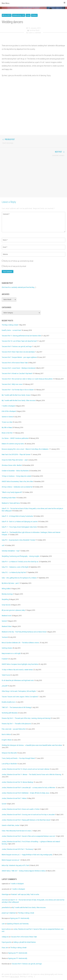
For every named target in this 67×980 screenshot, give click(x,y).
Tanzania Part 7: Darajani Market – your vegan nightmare (19, 357)
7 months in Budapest (8, 406)
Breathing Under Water (9, 498)
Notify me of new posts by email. (15, 266)
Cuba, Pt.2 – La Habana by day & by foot (14, 572)
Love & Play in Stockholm (9, 764)
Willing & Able (6, 589)
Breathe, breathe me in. (9, 702)
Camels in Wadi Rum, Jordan (10, 825)
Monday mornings (7, 594)
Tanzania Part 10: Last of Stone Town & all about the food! (19, 341)
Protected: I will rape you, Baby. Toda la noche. (25, 894)
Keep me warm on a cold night (11, 653)
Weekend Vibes (7, 626)
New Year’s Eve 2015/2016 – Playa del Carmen (16, 455)
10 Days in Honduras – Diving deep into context (16, 476)
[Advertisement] (33, 179)
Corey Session (6, 605)
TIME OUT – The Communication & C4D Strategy (16, 707)
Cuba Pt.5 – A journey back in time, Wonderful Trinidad (18, 540)
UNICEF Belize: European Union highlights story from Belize (20, 664)
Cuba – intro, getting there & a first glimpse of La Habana (19, 578)
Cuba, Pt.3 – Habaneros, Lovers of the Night (15, 567)
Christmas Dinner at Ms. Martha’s (12, 465)
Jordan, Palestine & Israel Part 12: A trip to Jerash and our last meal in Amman (26, 769)
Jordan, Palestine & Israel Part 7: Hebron (14, 798)
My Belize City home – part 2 (10, 583)
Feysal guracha (6, 942)
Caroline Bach (34, 30)
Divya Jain (5, 948)
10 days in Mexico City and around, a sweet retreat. (17, 670)
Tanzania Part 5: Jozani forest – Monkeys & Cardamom (18, 368)
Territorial (5, 637)
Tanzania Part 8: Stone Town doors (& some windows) (18, 352)
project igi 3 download (9, 913)
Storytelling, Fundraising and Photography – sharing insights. (21, 556)
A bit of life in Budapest (9, 411)
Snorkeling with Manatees (10, 713)
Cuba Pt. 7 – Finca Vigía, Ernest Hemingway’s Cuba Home (19, 527)
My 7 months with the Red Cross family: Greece (16, 395)
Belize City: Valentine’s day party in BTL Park (15, 865)
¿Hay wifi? (5, 686)
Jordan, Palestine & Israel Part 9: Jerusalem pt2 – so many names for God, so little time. (29, 788)
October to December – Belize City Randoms (15, 471)
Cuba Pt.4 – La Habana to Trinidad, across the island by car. (20, 562)
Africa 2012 (7, 15)
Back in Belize (6, 734)
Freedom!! (5, 659)
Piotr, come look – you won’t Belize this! (14, 729)
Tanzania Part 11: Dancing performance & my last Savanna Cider (21, 336)
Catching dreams (7, 648)
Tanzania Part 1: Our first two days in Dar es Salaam (18, 390)
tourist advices (6, 929)
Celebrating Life (19, 15)
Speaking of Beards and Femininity (18, 924)
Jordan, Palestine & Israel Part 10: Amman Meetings (18, 782)
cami (3, 924)
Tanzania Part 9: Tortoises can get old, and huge (17, 347)
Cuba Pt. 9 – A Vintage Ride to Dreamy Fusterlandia (17, 516)
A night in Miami (7, 740)
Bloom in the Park (7, 433)
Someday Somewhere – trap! (10, 551)
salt (3, 545)
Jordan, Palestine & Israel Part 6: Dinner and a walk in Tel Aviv (21, 809)
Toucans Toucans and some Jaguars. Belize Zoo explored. (20, 697)
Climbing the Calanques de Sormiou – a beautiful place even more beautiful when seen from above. (32, 745)
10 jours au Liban (7, 422)
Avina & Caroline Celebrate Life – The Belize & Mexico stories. (21, 643)
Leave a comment (35, 33)
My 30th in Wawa (7, 428)
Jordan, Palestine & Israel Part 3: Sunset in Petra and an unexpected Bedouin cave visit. (28, 836)
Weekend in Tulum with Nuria (11, 503)
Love (28, 15)
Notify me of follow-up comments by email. (19, 261)
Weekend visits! (7, 616)
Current (4, 804)
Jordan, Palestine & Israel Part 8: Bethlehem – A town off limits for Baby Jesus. (26, 793)
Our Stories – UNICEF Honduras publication (15, 438)
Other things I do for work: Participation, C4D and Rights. (19, 691)
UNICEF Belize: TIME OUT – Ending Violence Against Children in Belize (24, 871)
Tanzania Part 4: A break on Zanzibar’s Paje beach (17, 374)
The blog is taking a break (10, 325)
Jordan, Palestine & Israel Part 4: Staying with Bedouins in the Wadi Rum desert (26, 820)
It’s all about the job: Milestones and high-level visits (18, 680)
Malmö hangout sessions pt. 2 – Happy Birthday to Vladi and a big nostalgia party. (27, 855)
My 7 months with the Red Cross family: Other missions (19, 401)
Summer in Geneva (7, 417)
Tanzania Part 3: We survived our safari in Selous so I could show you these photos (27, 379)
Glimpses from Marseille (9, 753)
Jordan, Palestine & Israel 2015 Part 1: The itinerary (17, 849)
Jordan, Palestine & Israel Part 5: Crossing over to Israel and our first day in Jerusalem (28, 815)
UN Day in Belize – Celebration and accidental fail (17, 487)
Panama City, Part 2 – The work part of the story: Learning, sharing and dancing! (26, 718)
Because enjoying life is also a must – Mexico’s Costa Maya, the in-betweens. (25, 449)
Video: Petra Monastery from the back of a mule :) (17, 831)
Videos (34, 15)
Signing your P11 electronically (20, 918)
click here (5, 900)
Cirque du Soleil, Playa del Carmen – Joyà (14, 460)
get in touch (15, 977)
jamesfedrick (6, 908)
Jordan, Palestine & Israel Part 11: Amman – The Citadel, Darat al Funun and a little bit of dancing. (32, 775)
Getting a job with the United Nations (25, 942)
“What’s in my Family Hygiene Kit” (12, 492)
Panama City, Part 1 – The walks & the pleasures (16, 724)
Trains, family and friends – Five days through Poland (18, 758)
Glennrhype (5, 894)
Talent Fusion (6, 675)
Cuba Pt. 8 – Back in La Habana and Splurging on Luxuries (20, 522)
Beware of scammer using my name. (13, 444)
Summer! (4, 621)
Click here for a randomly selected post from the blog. (18, 287)
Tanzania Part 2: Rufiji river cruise (12, 384)
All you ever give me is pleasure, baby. (13, 610)
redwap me (5, 937)
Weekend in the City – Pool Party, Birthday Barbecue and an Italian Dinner (24, 632)
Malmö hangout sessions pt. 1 (11, 860)
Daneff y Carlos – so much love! (11, 330)
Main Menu (33, 3)
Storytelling (5, 599)
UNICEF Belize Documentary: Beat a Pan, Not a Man (17, 482)
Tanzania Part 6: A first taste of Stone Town (15, 363)
